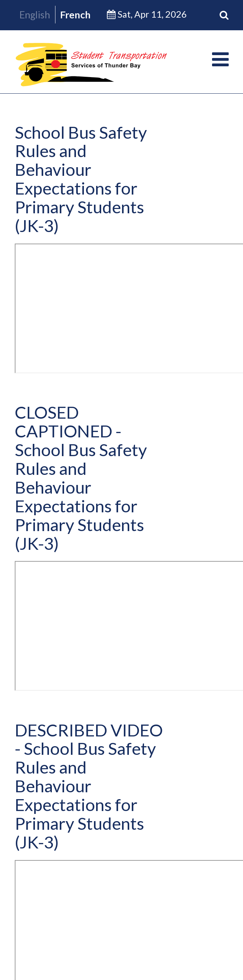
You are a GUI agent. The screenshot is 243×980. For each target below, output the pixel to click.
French (75, 15)
